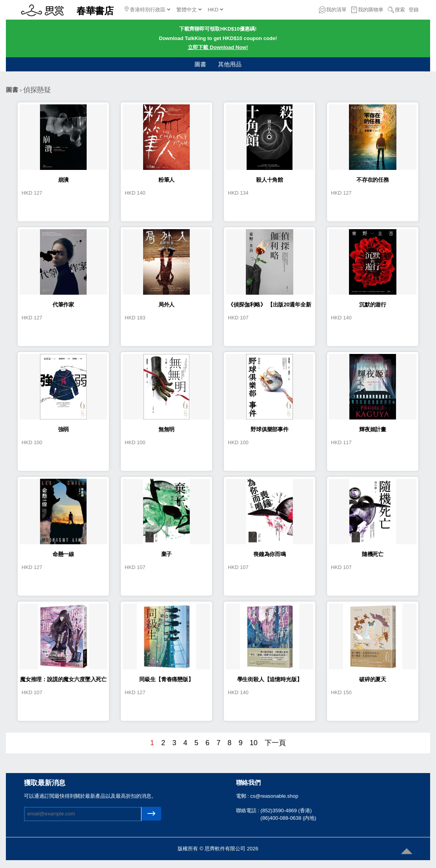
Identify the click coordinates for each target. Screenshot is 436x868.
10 (254, 743)
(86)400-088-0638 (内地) (288, 818)
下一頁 (275, 743)
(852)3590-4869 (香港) (286, 811)
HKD (215, 10)
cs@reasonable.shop (274, 796)
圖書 (200, 64)
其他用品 (230, 64)
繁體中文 (189, 10)
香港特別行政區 (147, 9)
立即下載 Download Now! (218, 47)
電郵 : (243, 796)
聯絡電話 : (248, 811)
